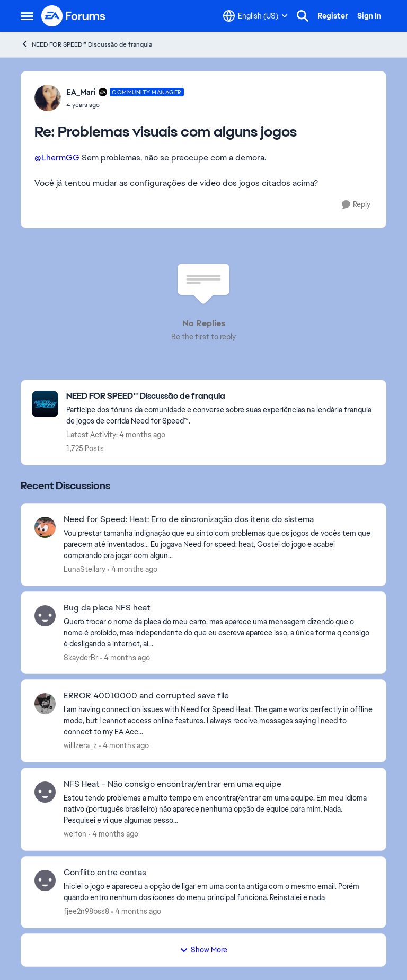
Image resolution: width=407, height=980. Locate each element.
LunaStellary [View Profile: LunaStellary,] (85, 569)
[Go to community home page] (74, 16)
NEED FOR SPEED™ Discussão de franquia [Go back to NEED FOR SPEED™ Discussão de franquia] (86, 44)
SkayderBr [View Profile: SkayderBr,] (81, 657)
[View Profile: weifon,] (45, 792)
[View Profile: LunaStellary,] (45, 527)
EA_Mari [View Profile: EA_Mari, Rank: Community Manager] (81, 92)
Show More (203, 950)
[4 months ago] (132, 569)
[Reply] (356, 205)
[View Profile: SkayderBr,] (45, 616)
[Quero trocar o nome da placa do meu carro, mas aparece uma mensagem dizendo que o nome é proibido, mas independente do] (218, 632)
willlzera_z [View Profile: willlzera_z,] (80, 745)
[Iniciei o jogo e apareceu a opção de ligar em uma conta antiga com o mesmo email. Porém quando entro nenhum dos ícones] (218, 892)
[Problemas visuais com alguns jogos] (125, 105)
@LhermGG (57, 158)
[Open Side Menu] (27, 16)
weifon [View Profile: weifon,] (75, 834)
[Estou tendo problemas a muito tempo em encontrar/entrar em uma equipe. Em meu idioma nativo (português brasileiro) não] (218, 809)
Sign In (369, 16)
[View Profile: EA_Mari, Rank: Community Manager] (48, 98)
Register (333, 16)
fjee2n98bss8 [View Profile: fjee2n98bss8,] (86, 911)
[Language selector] (255, 16)
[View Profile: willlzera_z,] (45, 704)
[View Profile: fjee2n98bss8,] (45, 880)
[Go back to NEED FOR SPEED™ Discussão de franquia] (221, 396)
